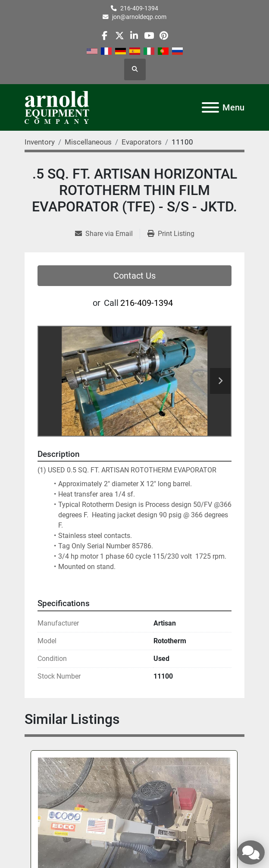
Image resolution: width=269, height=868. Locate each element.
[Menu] (210, 107)
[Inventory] (40, 142)
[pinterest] (164, 36)
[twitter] (120, 36)
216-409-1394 (139, 8)
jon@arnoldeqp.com (139, 17)
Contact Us (134, 276)
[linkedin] (134, 36)
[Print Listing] (171, 234)
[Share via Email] (107, 234)
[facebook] (105, 36)
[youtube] (149, 36)
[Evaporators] (142, 142)
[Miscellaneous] (88, 142)
